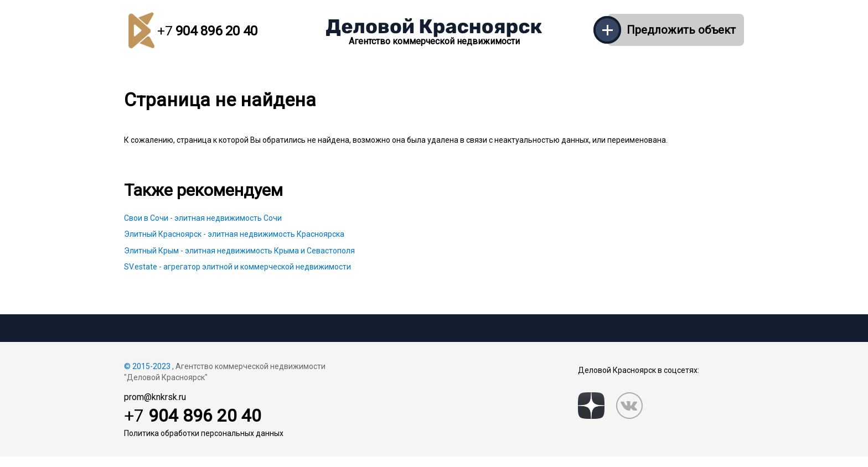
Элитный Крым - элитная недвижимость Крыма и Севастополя (239, 251)
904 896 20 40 (207, 31)
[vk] (629, 406)
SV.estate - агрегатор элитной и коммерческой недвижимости (237, 267)
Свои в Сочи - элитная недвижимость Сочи (203, 218)
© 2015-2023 (147, 366)
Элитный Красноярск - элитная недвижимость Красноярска (234, 234)
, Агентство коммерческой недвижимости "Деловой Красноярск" (225, 372)
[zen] (591, 406)
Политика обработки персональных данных (204, 433)
